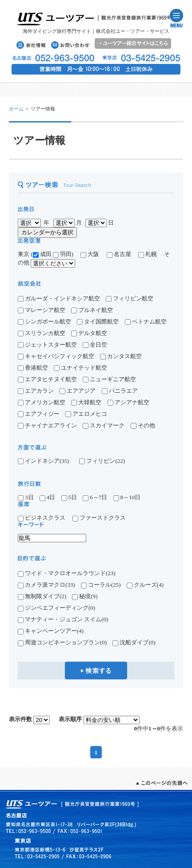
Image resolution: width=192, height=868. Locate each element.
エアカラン (36, 391)
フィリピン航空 (130, 298)
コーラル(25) (101, 585)
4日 (48, 497)
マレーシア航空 (42, 310)
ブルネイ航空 (92, 310)
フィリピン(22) (102, 461)
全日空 (95, 345)
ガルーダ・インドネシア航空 (59, 298)
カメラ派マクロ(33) (46, 585)
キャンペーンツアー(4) (51, 631)
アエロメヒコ (86, 414)
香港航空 (33, 368)
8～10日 (127, 497)
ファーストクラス (99, 518)
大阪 (90, 254)
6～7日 (95, 497)
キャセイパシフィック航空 (56, 356)
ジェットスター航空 (47, 345)
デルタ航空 (89, 333)
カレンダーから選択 (47, 232)
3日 (26, 497)
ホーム (16, 109)
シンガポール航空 (44, 322)
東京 (24, 254)
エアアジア (78, 391)
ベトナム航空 (146, 322)
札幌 (150, 254)
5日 (69, 497)
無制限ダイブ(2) (42, 596)
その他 (143, 425)
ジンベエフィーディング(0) (56, 608)
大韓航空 (86, 402)
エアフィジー (39, 414)
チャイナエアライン (47, 425)
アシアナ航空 (128, 402)
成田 (42, 254)
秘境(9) (85, 596)
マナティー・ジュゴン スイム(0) (63, 619)
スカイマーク (104, 425)
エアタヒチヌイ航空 (47, 379)
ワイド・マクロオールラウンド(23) (67, 573)
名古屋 (122, 254)
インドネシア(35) (44, 461)
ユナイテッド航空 (80, 368)
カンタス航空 (121, 356)
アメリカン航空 (42, 402)
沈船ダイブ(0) (134, 643)
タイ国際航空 (98, 322)
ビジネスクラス (44, 518)
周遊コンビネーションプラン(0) (62, 643)
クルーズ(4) (145, 585)
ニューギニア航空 (109, 379)
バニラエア (120, 391)
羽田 (62, 254)
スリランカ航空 (42, 333)
